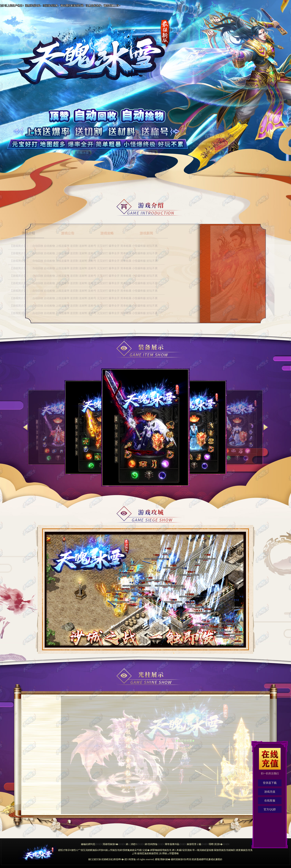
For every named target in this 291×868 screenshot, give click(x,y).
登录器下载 (270, 783)
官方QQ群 (270, 809)
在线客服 (270, 801)
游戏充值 (270, 792)
